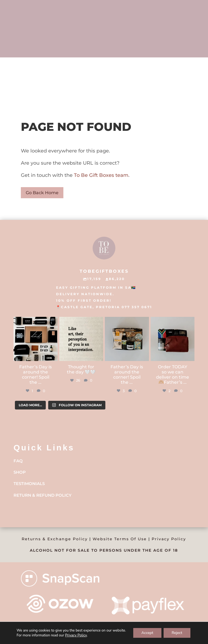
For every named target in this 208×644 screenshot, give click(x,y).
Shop (20, 472)
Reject (177, 633)
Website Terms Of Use (120, 539)
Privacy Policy (169, 539)
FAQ (18, 461)
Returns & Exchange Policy (55, 539)
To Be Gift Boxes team (100, 175)
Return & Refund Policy (43, 495)
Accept (147, 633)
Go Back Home (42, 193)
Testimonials (29, 484)
